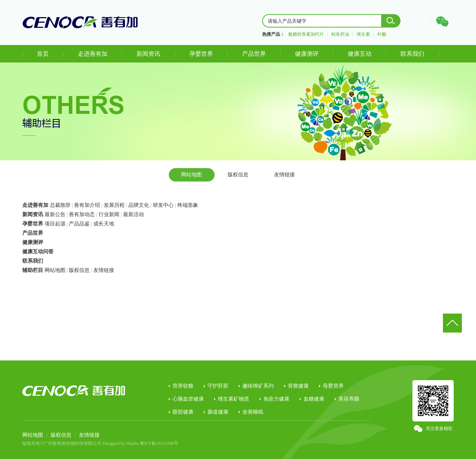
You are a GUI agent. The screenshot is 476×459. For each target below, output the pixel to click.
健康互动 (360, 54)
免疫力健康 (276, 399)
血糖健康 (314, 399)
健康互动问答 (38, 252)
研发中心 (163, 205)
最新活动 (134, 214)
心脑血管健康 (188, 399)
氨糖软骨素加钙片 (306, 34)
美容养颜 (349, 399)
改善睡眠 (253, 412)
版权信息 (238, 175)
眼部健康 (183, 412)
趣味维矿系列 (258, 386)
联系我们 (412, 54)
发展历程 (114, 205)
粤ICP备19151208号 (159, 443)
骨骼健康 (298, 386)
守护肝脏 (218, 386)
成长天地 (104, 224)
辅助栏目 (33, 270)
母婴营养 (333, 386)
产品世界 (254, 54)
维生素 (363, 34)
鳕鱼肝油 (340, 34)
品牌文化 (139, 205)
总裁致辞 (60, 205)
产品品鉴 (79, 224)
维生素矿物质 (234, 399)
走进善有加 (93, 54)
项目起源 (55, 224)
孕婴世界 (201, 54)
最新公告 (55, 214)
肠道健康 (218, 412)
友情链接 (284, 175)
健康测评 (307, 54)
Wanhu (132, 443)
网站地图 (192, 175)
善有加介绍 (87, 205)
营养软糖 (183, 386)
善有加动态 (82, 214)
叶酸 (382, 34)
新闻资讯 (148, 54)
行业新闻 (109, 214)
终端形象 (188, 205)
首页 (43, 54)
